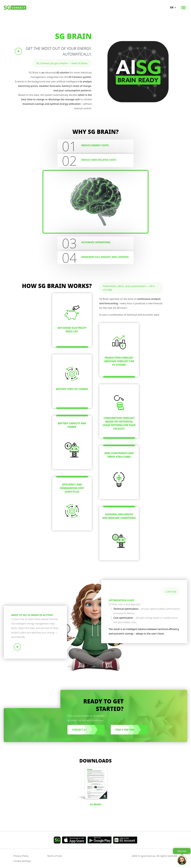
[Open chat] (182, 860)
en (172, 7)
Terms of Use (54, 856)
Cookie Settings (22, 861)
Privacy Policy (21, 856)
